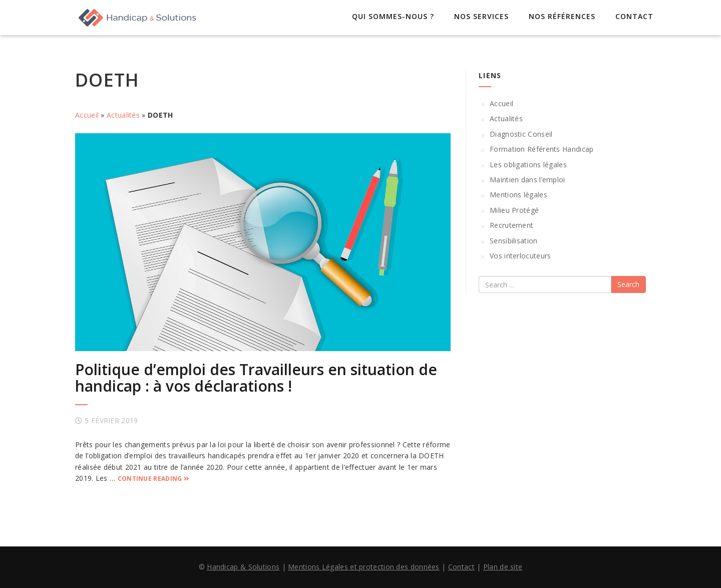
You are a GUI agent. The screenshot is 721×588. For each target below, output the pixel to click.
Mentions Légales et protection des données (364, 567)
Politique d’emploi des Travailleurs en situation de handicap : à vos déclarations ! (256, 378)
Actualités (123, 115)
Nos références (562, 16)
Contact (634, 16)
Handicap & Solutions (243, 567)
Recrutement (511, 225)
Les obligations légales (528, 165)
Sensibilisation (514, 241)
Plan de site (503, 567)
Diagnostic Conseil (521, 134)
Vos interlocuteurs (520, 256)
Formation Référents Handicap (542, 149)
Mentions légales (518, 195)
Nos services (481, 16)
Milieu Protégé (514, 210)
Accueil (87, 115)
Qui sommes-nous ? (393, 16)
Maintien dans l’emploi (527, 180)
